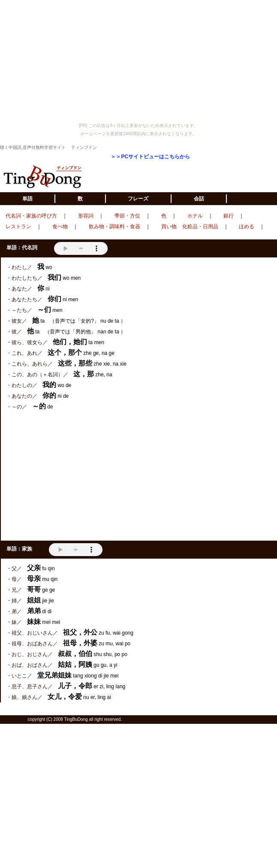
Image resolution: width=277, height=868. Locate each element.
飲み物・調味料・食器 (114, 227)
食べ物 (60, 227)
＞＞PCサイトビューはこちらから (150, 157)
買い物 (169, 227)
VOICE (81, 248)
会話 (199, 199)
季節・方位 (127, 216)
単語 (27, 199)
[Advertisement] (139, 476)
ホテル (195, 216)
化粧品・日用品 (200, 227)
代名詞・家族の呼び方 (31, 216)
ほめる (247, 227)
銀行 (229, 216)
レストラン (18, 227)
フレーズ (138, 199)
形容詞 (86, 216)
